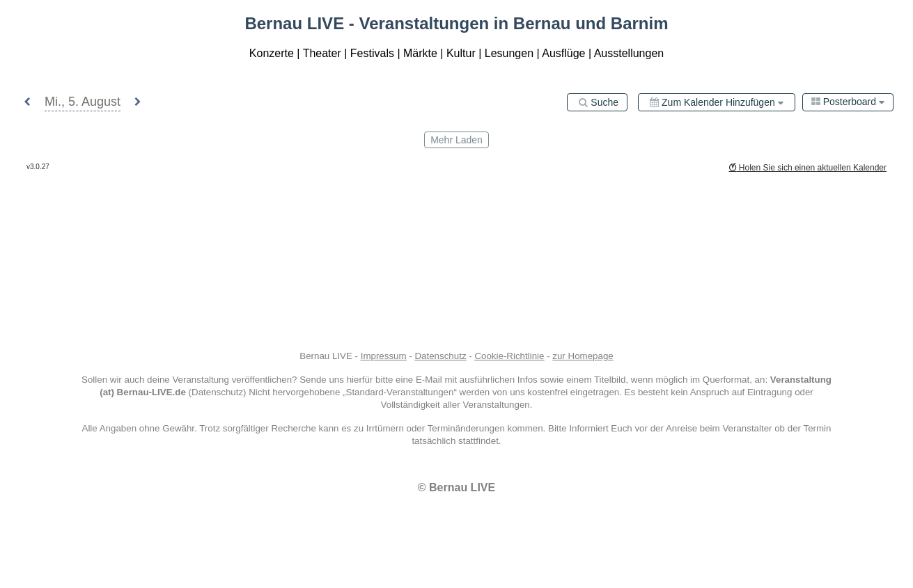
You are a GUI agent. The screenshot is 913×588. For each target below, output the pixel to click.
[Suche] (597, 102)
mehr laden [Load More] (456, 140)
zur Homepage (583, 356)
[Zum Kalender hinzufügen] (717, 102)
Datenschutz (440, 356)
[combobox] (848, 102)
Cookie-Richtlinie (509, 356)
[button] (27, 103)
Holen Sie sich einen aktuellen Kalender (808, 168)
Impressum (384, 356)
